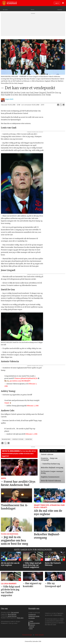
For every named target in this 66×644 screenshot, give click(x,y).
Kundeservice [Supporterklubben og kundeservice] (32, 615)
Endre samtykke (39, 635)
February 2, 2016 (33, 406)
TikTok (31, 629)
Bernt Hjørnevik (12, 614)
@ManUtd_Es (33, 378)
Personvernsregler (27, 635)
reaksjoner (6, 439)
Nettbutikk (60, 10)
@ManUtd (24, 378)
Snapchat (32, 627)
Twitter (32, 621)
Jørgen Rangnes (12, 616)
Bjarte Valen (20, 618)
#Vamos (17, 378)
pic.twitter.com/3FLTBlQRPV (20, 381)
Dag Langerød (15, 612)
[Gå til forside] (9, 3)
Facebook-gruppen (35, 623)
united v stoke (18, 439)
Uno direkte (32, 618)
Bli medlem (5, 10)
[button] (64, 550)
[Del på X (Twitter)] (61, 105)
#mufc (7, 403)
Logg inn (57, 3)
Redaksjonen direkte (34, 616)
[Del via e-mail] (64, 105)
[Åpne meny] (63, 3)
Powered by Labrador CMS (33, 641)
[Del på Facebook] (58, 105)
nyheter (29, 439)
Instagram (32, 625)
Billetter (33, 10)
